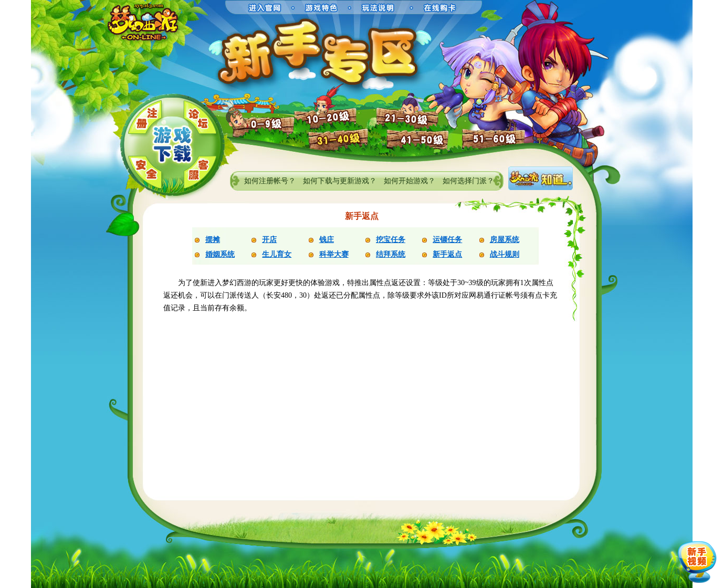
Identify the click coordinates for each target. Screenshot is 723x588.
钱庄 (327, 240)
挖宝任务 (391, 240)
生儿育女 (277, 254)
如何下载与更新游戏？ (340, 181)
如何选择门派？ (468, 181)
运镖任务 (447, 240)
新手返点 (447, 254)
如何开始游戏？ (410, 181)
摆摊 (213, 240)
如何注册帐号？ (270, 181)
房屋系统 (505, 240)
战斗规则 (505, 254)
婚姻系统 (220, 254)
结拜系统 (391, 254)
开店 (269, 240)
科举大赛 (334, 254)
